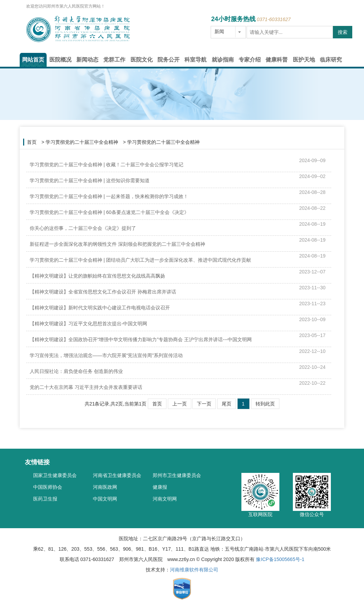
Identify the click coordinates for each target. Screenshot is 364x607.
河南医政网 (105, 486)
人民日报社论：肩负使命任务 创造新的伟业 (76, 371)
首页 (32, 142)
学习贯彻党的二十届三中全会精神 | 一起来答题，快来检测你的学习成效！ (109, 196)
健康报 (160, 486)
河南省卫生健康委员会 (117, 474)
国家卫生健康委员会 (55, 474)
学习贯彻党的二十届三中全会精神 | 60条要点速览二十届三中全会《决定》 (109, 212)
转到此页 (265, 404)
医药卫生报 (45, 497)
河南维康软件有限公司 (194, 570)
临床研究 (331, 60)
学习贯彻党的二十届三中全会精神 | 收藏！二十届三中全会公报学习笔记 (107, 165)
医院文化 (142, 60)
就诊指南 (223, 60)
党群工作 (114, 60)
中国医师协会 (48, 486)
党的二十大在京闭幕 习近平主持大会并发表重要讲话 (86, 387)
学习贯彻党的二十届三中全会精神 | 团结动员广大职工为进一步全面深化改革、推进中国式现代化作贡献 (140, 260)
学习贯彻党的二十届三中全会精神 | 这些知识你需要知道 (90, 180)
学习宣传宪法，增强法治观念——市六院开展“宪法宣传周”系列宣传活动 (106, 355)
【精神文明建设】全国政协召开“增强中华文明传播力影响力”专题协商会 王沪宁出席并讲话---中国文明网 (141, 339)
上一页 (180, 404)
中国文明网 (105, 497)
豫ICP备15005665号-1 (280, 559)
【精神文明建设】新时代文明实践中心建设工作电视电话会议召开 (100, 308)
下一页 (204, 404)
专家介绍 (250, 60)
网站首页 (33, 60)
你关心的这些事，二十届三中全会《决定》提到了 (83, 228)
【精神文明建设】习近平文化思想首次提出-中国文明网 (89, 324)
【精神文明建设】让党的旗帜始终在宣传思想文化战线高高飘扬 (97, 276)
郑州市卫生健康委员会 (177, 474)
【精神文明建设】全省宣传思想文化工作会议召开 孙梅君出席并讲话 (103, 292)
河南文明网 (165, 497)
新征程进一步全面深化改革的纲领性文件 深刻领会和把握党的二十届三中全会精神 (117, 244)
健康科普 (277, 60)
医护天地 (304, 60)
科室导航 (195, 60)
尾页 (227, 404)
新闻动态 (87, 60)
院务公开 (169, 60)
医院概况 (60, 60)
